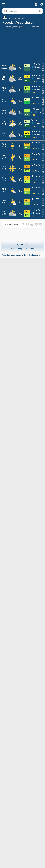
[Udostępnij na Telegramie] (37, 224)
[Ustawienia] (42, 4)
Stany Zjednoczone (21, 27)
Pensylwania (7, 27)
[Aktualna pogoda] (22, 18)
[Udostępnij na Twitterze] (32, 224)
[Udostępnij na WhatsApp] (23, 224)
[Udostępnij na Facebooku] (27, 224)
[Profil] (36, 4)
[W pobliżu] (40, 11)
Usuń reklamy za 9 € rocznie (22, 247)
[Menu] (4, 4)
